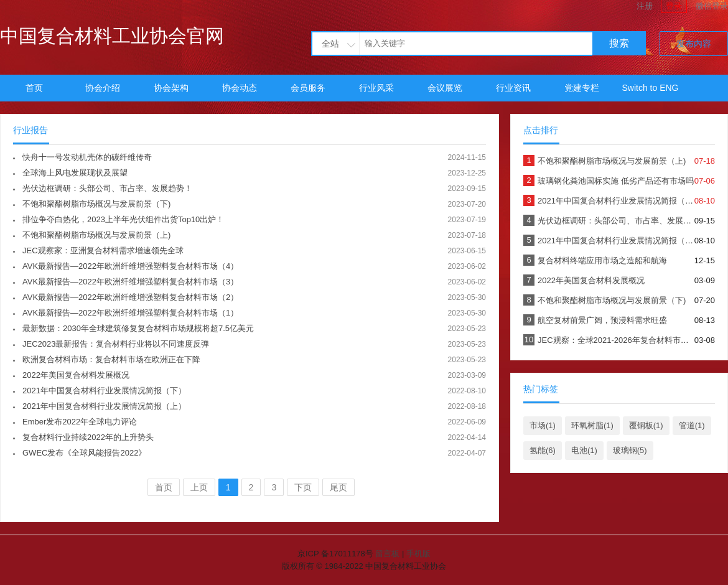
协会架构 (171, 88)
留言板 (387, 554)
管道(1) (692, 425)
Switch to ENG (650, 88)
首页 (34, 88)
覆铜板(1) (646, 425)
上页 (199, 487)
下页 (303, 487)
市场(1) (543, 425)
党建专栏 (582, 88)
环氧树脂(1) (592, 425)
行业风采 (376, 88)
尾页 (338, 487)
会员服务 (308, 88)
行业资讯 (513, 88)
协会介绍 (103, 88)
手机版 (418, 554)
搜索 (619, 43)
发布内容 (694, 44)
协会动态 (240, 88)
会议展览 (445, 88)
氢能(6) (543, 450)
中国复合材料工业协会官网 (112, 36)
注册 (645, 6)
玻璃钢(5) (630, 450)
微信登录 (712, 6)
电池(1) (584, 450)
